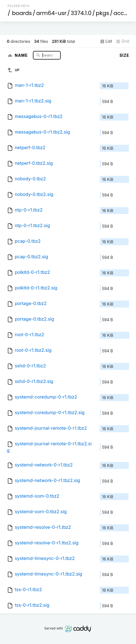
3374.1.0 (81, 13)
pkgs (103, 13)
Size (124, 55)
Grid (123, 41)
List (106, 41)
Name (22, 55)
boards (22, 13)
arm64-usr (51, 13)
